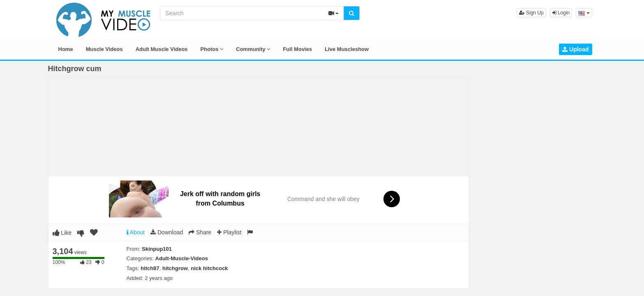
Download (167, 232)
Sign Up (531, 13)
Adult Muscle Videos (162, 49)
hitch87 (150, 268)
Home (66, 49)
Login (561, 13)
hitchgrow (175, 268)
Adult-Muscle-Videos (182, 258)
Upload (575, 49)
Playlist (229, 232)
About (136, 232)
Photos (212, 49)
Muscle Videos (104, 49)
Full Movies (297, 49)
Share (200, 232)
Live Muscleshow (347, 49)
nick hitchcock (209, 268)
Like (62, 233)
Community (253, 49)
